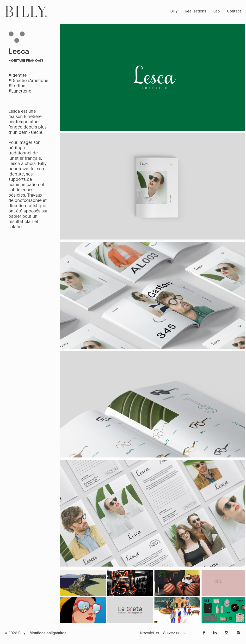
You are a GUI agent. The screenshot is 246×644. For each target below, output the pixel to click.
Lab (217, 11)
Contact (234, 11)
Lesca (19, 51)
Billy (174, 11)
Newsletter (150, 633)
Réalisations (195, 11)
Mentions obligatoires (48, 633)
